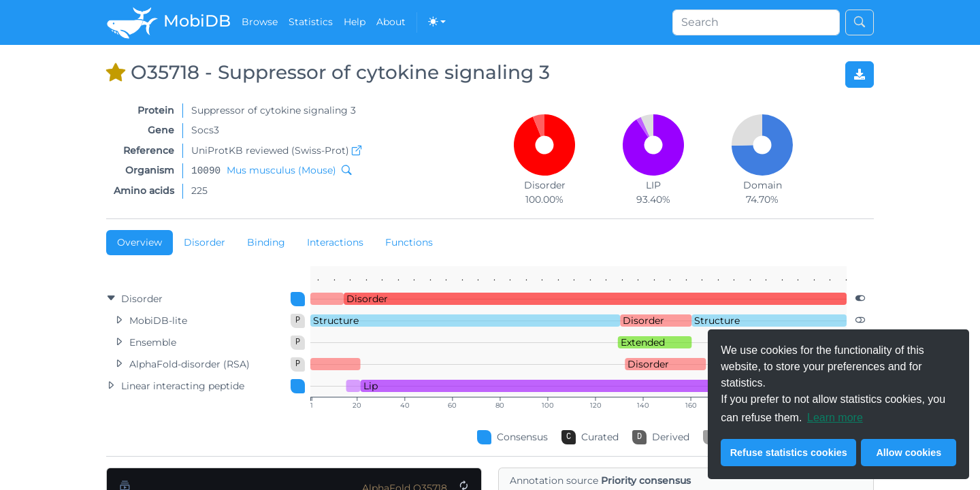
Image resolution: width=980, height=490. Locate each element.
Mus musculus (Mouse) (281, 170)
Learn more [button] (835, 418)
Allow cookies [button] (909, 453)
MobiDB (168, 22)
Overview (140, 242)
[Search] (756, 22)
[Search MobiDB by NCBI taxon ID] (344, 170)
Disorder (205, 242)
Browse (260, 22)
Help (355, 22)
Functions (409, 242)
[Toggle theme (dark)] (437, 22)
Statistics (311, 22)
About (391, 22)
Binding (266, 242)
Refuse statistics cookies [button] (789, 453)
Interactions (335, 242)
